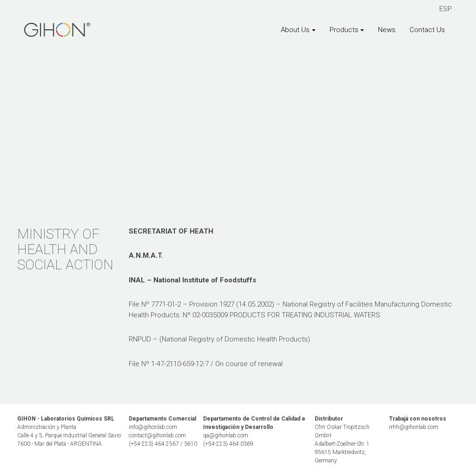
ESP (446, 9)
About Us (295, 30)
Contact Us (427, 30)
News (387, 30)
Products (344, 30)
